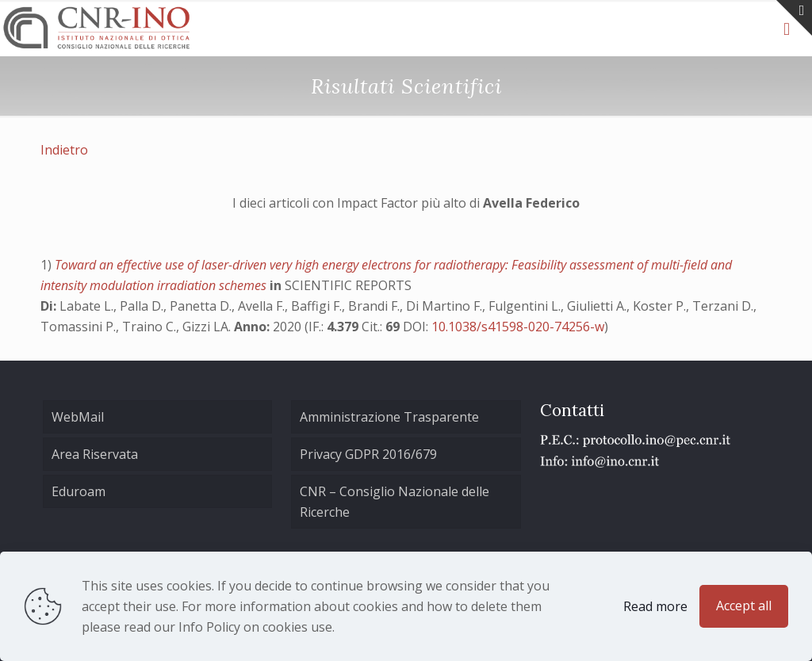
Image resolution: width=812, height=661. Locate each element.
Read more (655, 606)
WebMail (78, 417)
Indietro (64, 150)
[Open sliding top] (794, 18)
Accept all (744, 606)
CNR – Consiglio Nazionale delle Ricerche (395, 502)
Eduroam (79, 491)
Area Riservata (95, 454)
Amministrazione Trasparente (389, 417)
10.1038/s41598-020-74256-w (518, 327)
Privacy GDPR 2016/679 (368, 454)
